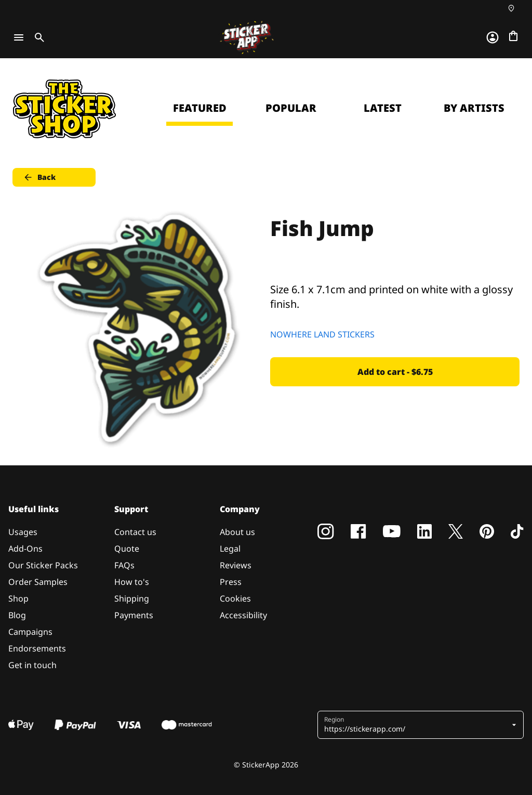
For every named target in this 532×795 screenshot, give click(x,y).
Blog (17, 615)
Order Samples (38, 582)
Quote (127, 549)
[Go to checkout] (513, 36)
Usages (23, 532)
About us (237, 532)
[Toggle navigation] (19, 37)
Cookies (235, 598)
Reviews (236, 565)
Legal (230, 549)
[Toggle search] (37, 37)
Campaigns (30, 632)
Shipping (132, 598)
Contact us (135, 532)
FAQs (124, 565)
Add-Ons (25, 549)
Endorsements (37, 648)
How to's (132, 582)
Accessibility (243, 615)
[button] (417, 725)
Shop (18, 598)
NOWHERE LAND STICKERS (322, 334)
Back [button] (39, 177)
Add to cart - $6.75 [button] (395, 372)
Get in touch (32, 665)
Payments (134, 615)
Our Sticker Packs (43, 565)
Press (231, 582)
